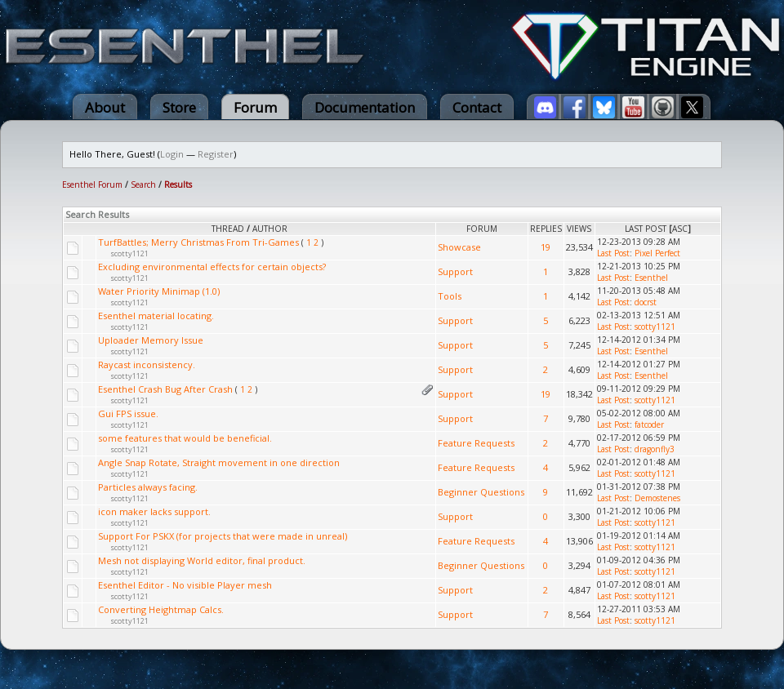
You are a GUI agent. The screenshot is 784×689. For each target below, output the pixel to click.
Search (143, 184)
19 (546, 247)
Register (216, 154)
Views (579, 229)
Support (455, 271)
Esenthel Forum (92, 184)
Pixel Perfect (657, 253)
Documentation (365, 107)
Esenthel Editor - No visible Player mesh (185, 585)
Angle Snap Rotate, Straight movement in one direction (219, 462)
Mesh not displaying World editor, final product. (202, 560)
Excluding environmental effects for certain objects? (212, 267)
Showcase (459, 247)
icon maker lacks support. (154, 511)
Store (179, 107)
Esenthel (651, 278)
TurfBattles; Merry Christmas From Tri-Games (198, 242)
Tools (450, 296)
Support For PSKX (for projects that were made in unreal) (223, 536)
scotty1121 (129, 253)
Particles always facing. (148, 487)
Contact (477, 107)
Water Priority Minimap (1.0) (159, 291)
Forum (255, 107)
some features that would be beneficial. (185, 438)
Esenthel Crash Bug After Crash (165, 389)
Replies (546, 229)
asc (680, 229)
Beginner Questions (481, 492)
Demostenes (657, 498)
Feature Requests (476, 443)
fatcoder (649, 425)
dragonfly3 (655, 449)
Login (172, 154)
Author (270, 229)
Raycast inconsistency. (147, 365)
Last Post (646, 229)
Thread (228, 229)
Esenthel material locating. (156, 316)
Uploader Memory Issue (151, 340)
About (105, 107)
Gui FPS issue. (128, 413)
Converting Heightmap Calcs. (161, 609)
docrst (646, 302)
